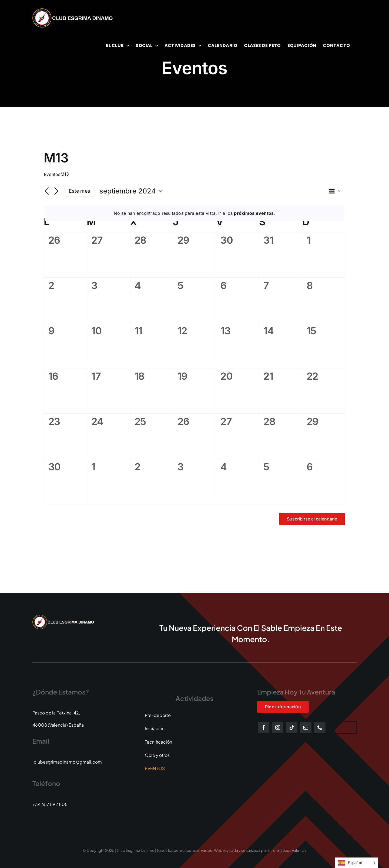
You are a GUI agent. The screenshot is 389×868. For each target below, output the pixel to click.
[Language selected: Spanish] (357, 863)
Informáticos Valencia (287, 850)
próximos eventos (254, 213)
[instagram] (278, 727)
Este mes (79, 191)
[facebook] (264, 727)
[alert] (194, 213)
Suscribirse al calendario (312, 519)
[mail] (306, 727)
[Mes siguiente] (56, 192)
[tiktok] (292, 727)
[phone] (320, 727)
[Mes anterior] (47, 192)
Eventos (52, 174)
